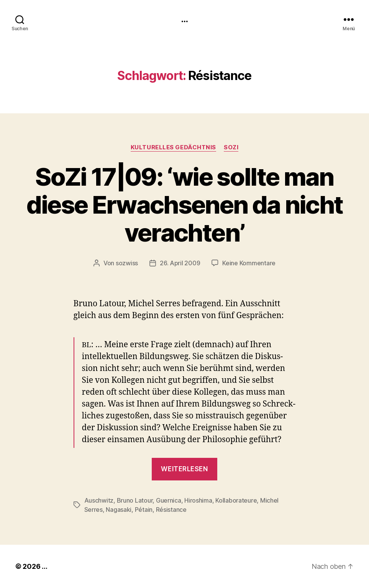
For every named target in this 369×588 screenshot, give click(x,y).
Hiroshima (198, 500)
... (184, 19)
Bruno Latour (135, 500)
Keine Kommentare (249, 263)
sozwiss (127, 263)
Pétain (144, 510)
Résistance (171, 510)
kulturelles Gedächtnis (173, 147)
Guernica (169, 500)
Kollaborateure (236, 500)
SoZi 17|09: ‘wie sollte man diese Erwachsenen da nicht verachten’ (185, 205)
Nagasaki (119, 510)
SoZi (231, 147)
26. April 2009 (180, 263)
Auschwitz (99, 500)
